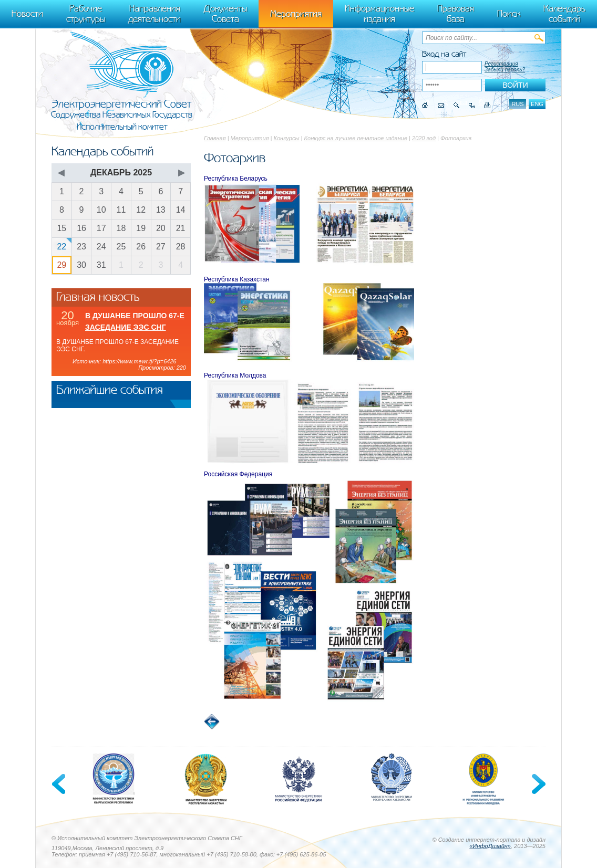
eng (537, 104)
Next (538, 784)
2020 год (424, 138)
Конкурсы (287, 138)
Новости (27, 14)
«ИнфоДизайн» (490, 846)
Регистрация (501, 64)
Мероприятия (250, 138)
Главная (215, 138)
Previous (59, 784)
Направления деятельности (155, 14)
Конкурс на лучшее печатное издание (356, 138)
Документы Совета (225, 14)
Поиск (509, 14)
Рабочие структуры (86, 14)
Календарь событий (564, 14)
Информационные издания (379, 14)
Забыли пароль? (505, 70)
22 (61, 247)
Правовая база (456, 14)
